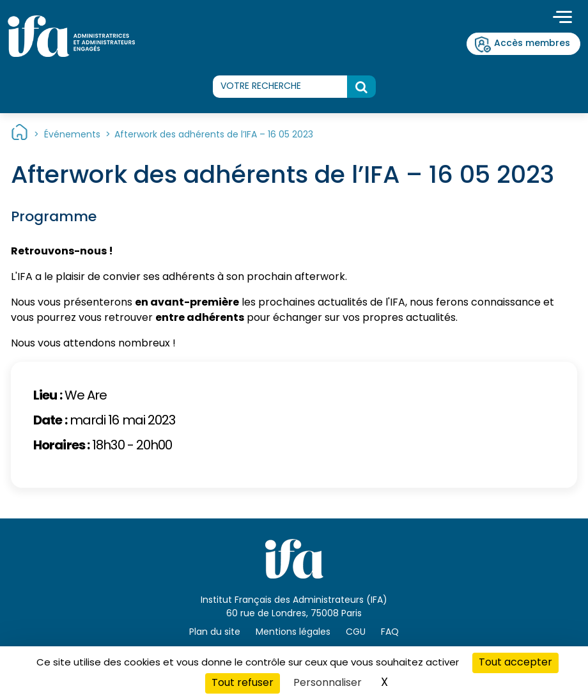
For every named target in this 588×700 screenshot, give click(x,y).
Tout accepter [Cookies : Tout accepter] (515, 663)
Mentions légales (293, 633)
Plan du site (215, 633)
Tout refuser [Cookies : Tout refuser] (243, 683)
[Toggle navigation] (562, 19)
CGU (356, 633)
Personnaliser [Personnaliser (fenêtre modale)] (328, 683)
